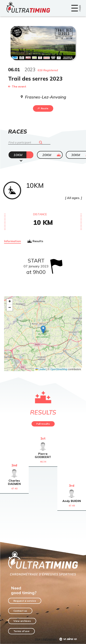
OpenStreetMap (59, 369)
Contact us (20, 611)
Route (43, 108)
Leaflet (41, 369)
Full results (43, 424)
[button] (43, 330)
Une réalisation (46, 639)
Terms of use (21, 631)
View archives (22, 621)
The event (17, 86)
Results (35, 241)
